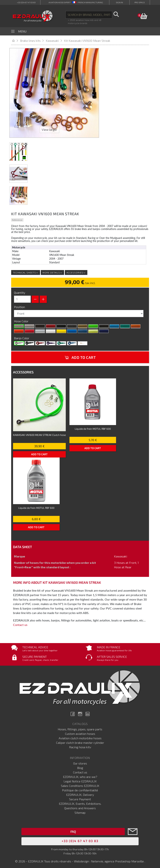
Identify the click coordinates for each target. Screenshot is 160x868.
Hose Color (22, 320)
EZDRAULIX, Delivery (80, 793)
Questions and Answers (80, 807)
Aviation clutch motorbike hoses (80, 737)
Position (20, 306)
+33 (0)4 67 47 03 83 (26, 2)
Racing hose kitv (80, 746)
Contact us (20, 624)
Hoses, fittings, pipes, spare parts (80, 728)
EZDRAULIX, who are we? (80, 776)
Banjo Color (22, 337)
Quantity (20, 291)
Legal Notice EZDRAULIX (80, 780)
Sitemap (80, 811)
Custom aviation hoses (80, 733)
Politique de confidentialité (80, 789)
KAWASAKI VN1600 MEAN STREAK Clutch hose (39, 434)
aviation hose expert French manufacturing (76, 2)
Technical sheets (26, 271)
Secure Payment (80, 798)
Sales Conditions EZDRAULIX (80, 785)
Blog (80, 767)
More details (52, 271)
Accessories (76, 271)
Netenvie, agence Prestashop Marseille (118, 860)
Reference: (17, 219)
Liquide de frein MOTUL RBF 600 (93, 428)
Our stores (80, 762)
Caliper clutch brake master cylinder (80, 742)
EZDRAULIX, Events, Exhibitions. (80, 802)
